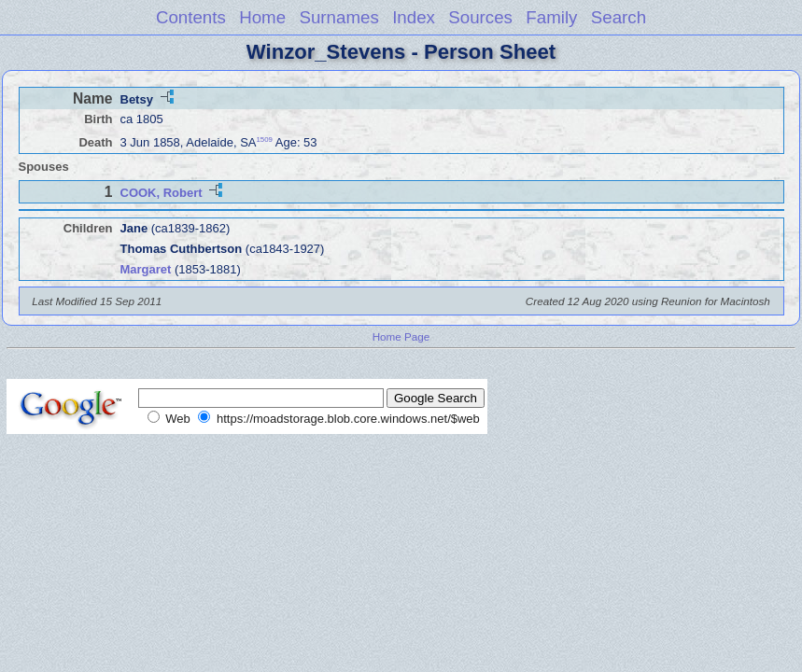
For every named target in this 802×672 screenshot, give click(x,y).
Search (619, 17)
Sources (480, 17)
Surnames (338, 17)
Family (551, 17)
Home (262, 17)
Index (414, 17)
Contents (191, 17)
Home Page (401, 336)
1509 (265, 140)
